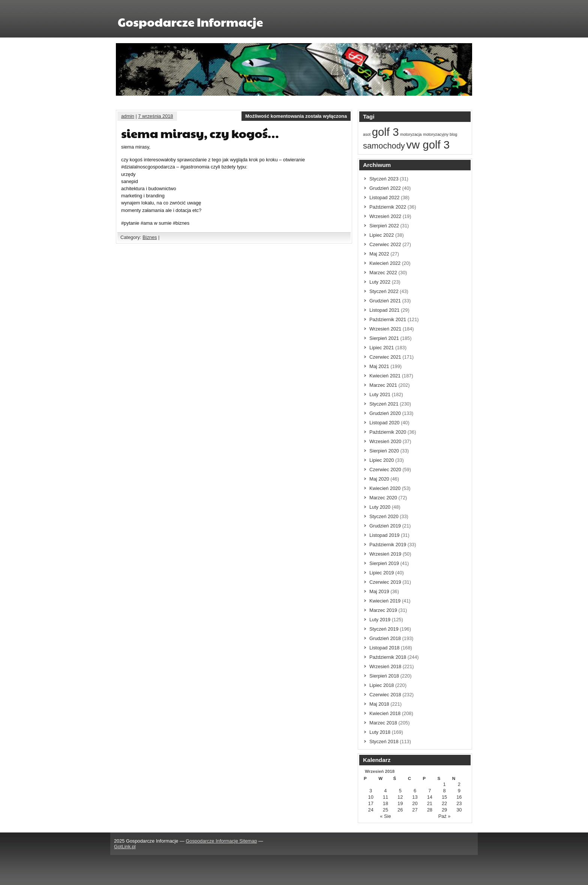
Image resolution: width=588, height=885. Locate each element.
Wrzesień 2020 (385, 441)
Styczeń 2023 (384, 179)
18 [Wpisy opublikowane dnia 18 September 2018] (385, 803)
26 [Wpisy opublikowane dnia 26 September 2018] (400, 810)
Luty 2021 (380, 394)
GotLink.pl (125, 847)
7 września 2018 (155, 116)
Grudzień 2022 (385, 188)
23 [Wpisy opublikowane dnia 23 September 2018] (459, 803)
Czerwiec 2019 (385, 582)
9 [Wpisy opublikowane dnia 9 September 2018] (459, 791)
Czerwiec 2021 (385, 357)
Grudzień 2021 (385, 301)
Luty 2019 (380, 620)
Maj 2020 (379, 479)
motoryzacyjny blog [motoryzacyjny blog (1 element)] (440, 134)
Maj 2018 (379, 704)
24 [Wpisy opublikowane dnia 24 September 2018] (371, 810)
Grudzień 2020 (385, 413)
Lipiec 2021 (382, 348)
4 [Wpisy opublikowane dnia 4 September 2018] (385, 791)
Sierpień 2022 (384, 226)
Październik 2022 (388, 207)
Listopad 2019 (384, 535)
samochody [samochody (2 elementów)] (384, 146)
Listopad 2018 (384, 648)
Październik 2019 (388, 545)
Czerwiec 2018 (385, 695)
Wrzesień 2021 (385, 329)
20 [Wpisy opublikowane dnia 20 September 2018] (415, 803)
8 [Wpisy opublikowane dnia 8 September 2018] (444, 791)
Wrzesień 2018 (385, 666)
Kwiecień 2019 (385, 601)
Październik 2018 (388, 657)
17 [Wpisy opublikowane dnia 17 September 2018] (371, 803)
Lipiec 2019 (382, 573)
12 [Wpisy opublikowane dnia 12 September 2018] (400, 797)
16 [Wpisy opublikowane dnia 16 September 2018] (459, 797)
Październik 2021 (388, 319)
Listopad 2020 (384, 423)
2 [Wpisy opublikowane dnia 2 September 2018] (459, 784)
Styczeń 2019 (384, 629)
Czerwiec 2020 (385, 470)
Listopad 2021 (384, 310)
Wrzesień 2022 (385, 216)
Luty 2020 (380, 507)
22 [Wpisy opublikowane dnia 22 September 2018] (444, 803)
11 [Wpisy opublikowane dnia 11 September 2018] (385, 797)
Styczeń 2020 (384, 516)
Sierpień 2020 (384, 451)
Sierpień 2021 (384, 338)
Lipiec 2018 (382, 685)
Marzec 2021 (383, 385)
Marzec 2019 (383, 610)
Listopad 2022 (384, 198)
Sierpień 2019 (384, 563)
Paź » (445, 816)
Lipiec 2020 (382, 460)
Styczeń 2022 (384, 291)
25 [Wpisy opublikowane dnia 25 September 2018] (385, 810)
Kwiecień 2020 (385, 488)
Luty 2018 (380, 732)
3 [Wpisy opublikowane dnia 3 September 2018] (371, 791)
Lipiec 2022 (382, 235)
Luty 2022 (380, 282)
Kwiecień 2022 (385, 263)
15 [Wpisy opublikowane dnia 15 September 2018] (444, 797)
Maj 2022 (379, 254)
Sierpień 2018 (384, 676)
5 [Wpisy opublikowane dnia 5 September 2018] (400, 791)
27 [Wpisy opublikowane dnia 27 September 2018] (415, 810)
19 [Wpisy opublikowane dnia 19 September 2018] (400, 803)
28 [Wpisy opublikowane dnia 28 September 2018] (430, 810)
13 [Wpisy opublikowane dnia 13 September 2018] (415, 797)
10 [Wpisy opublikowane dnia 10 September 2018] (371, 797)
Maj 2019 (379, 591)
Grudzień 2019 (385, 526)
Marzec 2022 (383, 273)
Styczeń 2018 (384, 742)
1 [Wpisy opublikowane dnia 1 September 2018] (444, 784)
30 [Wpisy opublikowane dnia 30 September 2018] (459, 810)
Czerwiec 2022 (385, 244)
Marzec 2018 (383, 723)
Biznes (150, 237)
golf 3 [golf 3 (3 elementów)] (385, 132)
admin (128, 116)
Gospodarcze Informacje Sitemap (221, 841)
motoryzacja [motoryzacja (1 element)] (411, 134)
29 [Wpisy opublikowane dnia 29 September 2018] (444, 810)
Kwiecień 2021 (385, 376)
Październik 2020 (388, 432)
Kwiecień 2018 (385, 713)
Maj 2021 (379, 366)
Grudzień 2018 (385, 638)
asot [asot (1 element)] (367, 134)
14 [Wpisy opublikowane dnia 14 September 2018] (430, 797)
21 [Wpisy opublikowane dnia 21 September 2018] (430, 803)
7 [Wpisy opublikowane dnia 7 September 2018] (430, 791)
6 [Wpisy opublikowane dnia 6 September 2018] (415, 791)
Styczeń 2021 (384, 404)
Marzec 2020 (383, 498)
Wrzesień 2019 (385, 554)
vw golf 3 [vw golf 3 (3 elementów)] (428, 145)
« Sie (385, 816)
